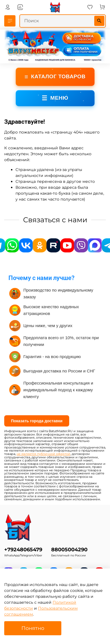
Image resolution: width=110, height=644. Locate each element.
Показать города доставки (37, 421)
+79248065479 (23, 549)
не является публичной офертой (43, 454)
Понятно (33, 628)
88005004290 (69, 549)
